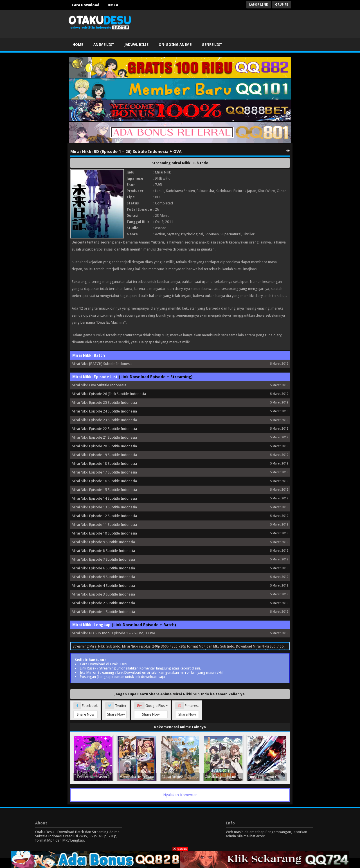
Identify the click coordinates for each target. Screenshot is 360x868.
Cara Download (85, 5)
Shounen (212, 234)
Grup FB (282, 5)
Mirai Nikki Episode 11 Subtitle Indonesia (104, 525)
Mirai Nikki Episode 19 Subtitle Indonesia (104, 455)
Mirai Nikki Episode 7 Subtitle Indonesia (103, 559)
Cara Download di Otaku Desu (104, 664)
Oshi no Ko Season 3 (94, 777)
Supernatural (231, 234)
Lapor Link (259, 5)
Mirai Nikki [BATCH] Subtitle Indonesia (102, 364)
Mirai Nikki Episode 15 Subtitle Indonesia (104, 490)
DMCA (113, 5)
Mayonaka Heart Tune (137, 777)
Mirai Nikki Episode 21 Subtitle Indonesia (104, 437)
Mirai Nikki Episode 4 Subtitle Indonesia (103, 586)
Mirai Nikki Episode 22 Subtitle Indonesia (104, 429)
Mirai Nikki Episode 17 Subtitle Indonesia (104, 472)
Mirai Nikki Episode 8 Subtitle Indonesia (103, 551)
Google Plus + (151, 710)
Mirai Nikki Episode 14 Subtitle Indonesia (104, 498)
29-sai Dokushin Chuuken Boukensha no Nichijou (181, 777)
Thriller (249, 234)
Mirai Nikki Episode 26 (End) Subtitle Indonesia (109, 394)
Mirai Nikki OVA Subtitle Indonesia (99, 385)
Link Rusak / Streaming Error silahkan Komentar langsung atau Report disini (140, 668)
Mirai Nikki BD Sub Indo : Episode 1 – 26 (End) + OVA (113, 633)
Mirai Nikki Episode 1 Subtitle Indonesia (103, 612)
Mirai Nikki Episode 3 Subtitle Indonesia (103, 594)
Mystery (173, 234)
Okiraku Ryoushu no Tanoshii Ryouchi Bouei (224, 777)
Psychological (192, 234)
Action (160, 234)
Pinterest (187, 710)
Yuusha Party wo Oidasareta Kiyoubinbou (267, 777)
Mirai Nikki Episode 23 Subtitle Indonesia (104, 420)
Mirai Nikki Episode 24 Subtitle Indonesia (104, 411)
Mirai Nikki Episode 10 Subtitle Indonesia (104, 533)
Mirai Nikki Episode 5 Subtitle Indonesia (103, 577)
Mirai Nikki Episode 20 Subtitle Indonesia (104, 446)
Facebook (85, 710)
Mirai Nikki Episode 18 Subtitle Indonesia (104, 464)
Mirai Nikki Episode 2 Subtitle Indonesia (103, 603)
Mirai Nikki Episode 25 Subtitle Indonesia (104, 403)
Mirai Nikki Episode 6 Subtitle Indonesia (103, 568)
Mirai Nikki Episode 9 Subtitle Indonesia (103, 542)
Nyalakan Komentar (180, 795)
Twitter (116, 710)
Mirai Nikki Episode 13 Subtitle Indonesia (104, 507)
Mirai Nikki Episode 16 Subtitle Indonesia (104, 481)
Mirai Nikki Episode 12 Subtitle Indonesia (104, 516)
